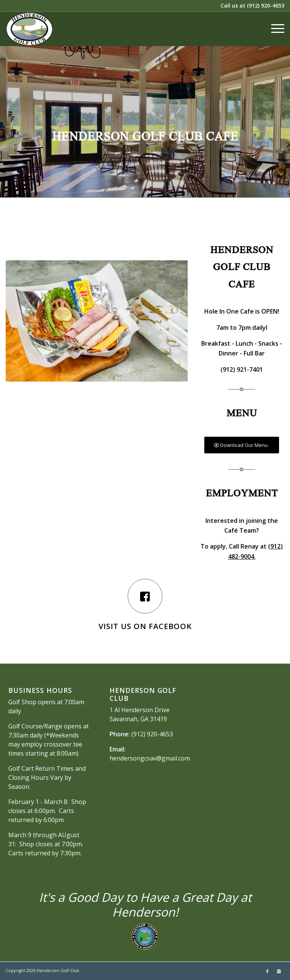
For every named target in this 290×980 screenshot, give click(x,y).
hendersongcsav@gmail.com (150, 758)
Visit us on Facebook (145, 626)
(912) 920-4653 (266, 5)
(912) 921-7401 (242, 369)
